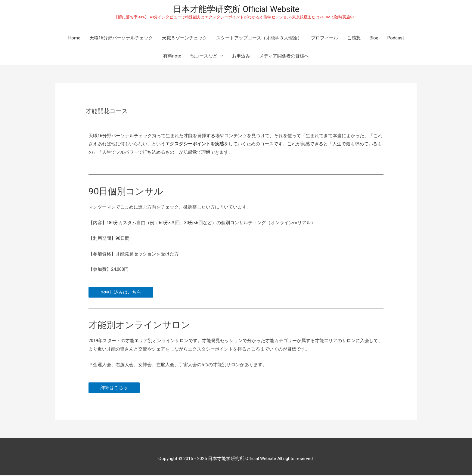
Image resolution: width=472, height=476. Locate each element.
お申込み (241, 57)
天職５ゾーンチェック (185, 39)
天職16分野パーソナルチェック (121, 39)
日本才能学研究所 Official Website (236, 10)
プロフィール (324, 39)
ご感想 (354, 39)
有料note (172, 57)
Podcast (396, 39)
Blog (374, 39)
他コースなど (204, 57)
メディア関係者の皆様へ (284, 57)
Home (74, 39)
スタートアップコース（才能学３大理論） (259, 39)
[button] (121, 294)
